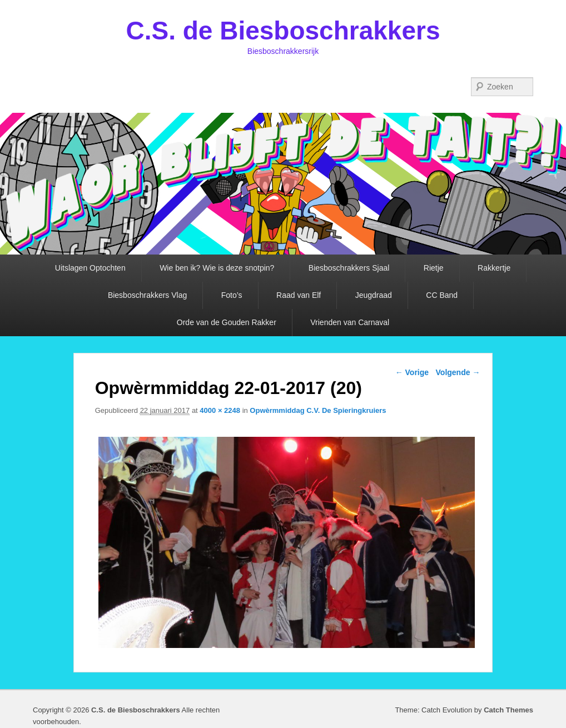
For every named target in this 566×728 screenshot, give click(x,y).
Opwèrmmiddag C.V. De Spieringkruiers (318, 410)
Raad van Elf (299, 295)
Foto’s (232, 295)
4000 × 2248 (220, 410)
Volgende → (458, 372)
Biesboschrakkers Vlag (147, 295)
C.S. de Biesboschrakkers (283, 31)
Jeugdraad (374, 295)
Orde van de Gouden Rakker (227, 322)
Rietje (434, 268)
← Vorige (412, 372)
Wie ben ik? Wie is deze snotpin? (217, 268)
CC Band (442, 295)
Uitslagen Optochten (90, 268)
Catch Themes (508, 710)
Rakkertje (494, 268)
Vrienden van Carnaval (350, 322)
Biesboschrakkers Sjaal (349, 268)
